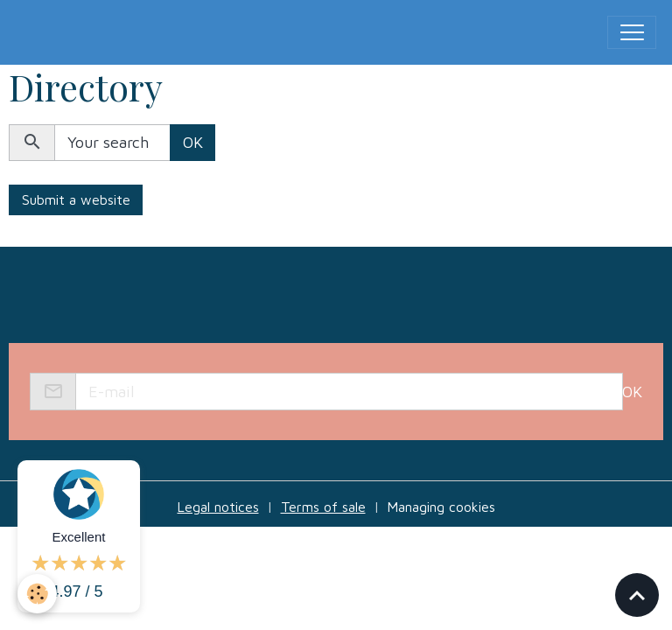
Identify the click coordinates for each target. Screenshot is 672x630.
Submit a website (76, 199)
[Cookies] (37, 594)
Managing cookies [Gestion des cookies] (441, 507)
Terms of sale (323, 507)
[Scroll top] (637, 595)
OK (193, 142)
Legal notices (218, 507)
